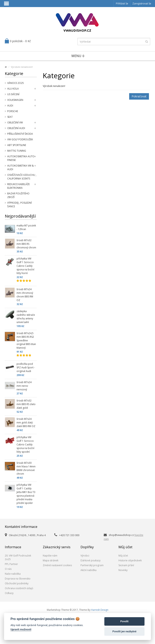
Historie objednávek (130, 560)
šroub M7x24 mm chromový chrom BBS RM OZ (25, 295)
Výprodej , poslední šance (19, 205)
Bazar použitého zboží (18, 195)
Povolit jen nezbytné (124, 631)
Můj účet (123, 556)
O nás (8, 569)
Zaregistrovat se (142, 4)
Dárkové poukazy (91, 560)
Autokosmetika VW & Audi (20, 167)
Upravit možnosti (21, 629)
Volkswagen (15, 100)
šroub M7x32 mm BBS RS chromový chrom (26, 244)
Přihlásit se (122, 4)
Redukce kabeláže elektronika (18, 186)
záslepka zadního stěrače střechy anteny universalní (26, 317)
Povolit (124, 621)
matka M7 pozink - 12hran (26, 227)
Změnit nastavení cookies (57, 565)
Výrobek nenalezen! (22, 67)
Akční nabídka (88, 570)
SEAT (10, 117)
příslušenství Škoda (20, 134)
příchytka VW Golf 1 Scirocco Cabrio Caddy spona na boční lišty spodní (25, 444)
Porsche (13, 111)
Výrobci (85, 556)
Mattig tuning (17, 151)
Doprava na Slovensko (18, 579)
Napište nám (50, 556)
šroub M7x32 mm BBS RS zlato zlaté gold (26, 404)
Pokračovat (139, 96)
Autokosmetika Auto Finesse (21, 158)
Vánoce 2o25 (16, 83)
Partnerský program (92, 565)
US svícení (13, 94)
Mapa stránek (51, 560)
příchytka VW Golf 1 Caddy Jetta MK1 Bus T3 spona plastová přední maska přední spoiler (26, 494)
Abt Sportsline (17, 145)
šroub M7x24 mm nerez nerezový (24, 386)
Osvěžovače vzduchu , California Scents (22, 177)
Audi (10, 106)
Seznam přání (126, 565)
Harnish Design (100, 610)
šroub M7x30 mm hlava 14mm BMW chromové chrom (26, 468)
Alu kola (13, 89)
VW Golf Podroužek (20, 139)
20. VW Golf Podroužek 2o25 (18, 557)
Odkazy (9, 593)
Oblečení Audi (16, 128)
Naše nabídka (13, 574)
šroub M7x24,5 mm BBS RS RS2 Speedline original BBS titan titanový (26, 340)
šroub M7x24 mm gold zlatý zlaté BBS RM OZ (26, 423)
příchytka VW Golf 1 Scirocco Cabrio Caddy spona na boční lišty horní (25, 266)
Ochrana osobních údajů (19, 588)
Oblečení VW (15, 122)
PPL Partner (11, 564)
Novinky (123, 570)
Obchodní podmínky (17, 583)
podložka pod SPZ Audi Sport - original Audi (26, 367)
